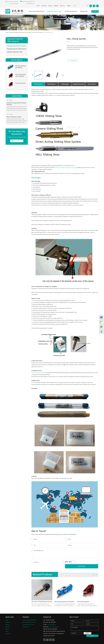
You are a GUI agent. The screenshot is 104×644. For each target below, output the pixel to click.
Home (38, 6)
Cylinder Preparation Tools (15, 53)
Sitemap (47, 642)
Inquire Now (73, 60)
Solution (50, 6)
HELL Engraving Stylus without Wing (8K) (21, 77)
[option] (52, 20)
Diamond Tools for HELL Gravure (38, 32)
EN (91, 6)
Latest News (17, 97)
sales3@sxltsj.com (30, 3)
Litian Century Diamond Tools (39, 373)
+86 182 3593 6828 (54, 623)
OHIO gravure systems (72, 168)
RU (97, 6)
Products (12, 32)
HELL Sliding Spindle (52, 32)
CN (94, 6)
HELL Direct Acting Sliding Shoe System (42, 598)
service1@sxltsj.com (30, 1)
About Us (62, 6)
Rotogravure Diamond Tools (54, 12)
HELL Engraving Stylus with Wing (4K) (65, 598)
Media (69, 6)
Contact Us (95, 12)
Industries (44, 6)
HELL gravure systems (61, 168)
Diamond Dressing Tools (71, 12)
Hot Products (17, 61)
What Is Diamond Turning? (14, 119)
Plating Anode (84, 12)
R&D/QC (56, 6)
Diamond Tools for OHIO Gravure (17, 50)
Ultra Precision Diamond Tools (36, 12)
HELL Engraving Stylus (84, 598)
